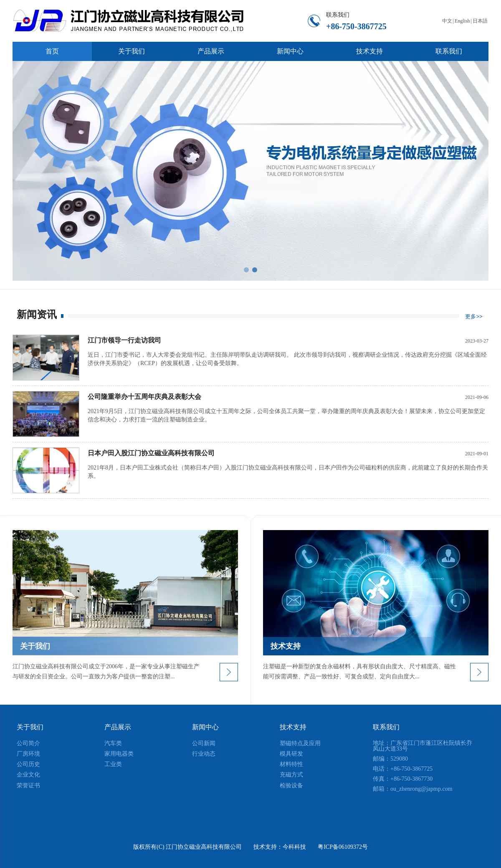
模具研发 (291, 754)
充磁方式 (291, 775)
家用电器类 (119, 754)
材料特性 (291, 764)
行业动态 (204, 754)
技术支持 (293, 727)
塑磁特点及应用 (300, 743)
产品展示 (118, 727)
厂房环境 (28, 754)
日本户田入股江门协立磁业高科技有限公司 (151, 453)
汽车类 (113, 743)
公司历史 (28, 764)
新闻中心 (205, 727)
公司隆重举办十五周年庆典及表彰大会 (144, 397)
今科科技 (294, 847)
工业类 (113, 764)
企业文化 (28, 775)
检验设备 (291, 786)
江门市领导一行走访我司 (124, 340)
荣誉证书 (28, 786)
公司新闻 (204, 743)
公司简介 (28, 743)
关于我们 (30, 727)
